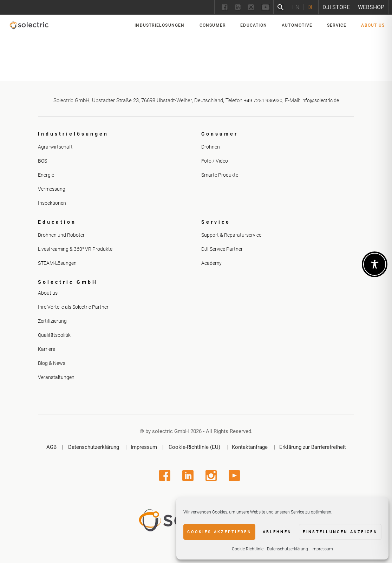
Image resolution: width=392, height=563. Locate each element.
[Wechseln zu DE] (311, 7)
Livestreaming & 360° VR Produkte (75, 249)
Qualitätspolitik (54, 335)
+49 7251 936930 (263, 100)
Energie (46, 175)
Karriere (47, 349)
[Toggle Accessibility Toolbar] (375, 264)
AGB (51, 447)
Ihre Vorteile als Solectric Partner (73, 307)
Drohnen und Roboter (61, 235)
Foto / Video (215, 161)
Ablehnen (277, 532)
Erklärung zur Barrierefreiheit (313, 447)
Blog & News (52, 363)
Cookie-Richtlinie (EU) (194, 447)
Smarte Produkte (220, 175)
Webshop (371, 7)
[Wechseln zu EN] (296, 7)
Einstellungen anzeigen (340, 532)
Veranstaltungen (56, 377)
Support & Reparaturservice (231, 235)
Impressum (322, 549)
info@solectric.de (320, 100)
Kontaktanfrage (250, 447)
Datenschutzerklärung (288, 549)
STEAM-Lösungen (57, 263)
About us (48, 293)
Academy (211, 263)
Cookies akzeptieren (219, 532)
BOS (43, 161)
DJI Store (336, 7)
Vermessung (52, 189)
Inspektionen (52, 203)
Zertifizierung (52, 321)
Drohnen (211, 147)
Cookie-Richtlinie (248, 549)
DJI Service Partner (222, 249)
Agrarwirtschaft (55, 147)
